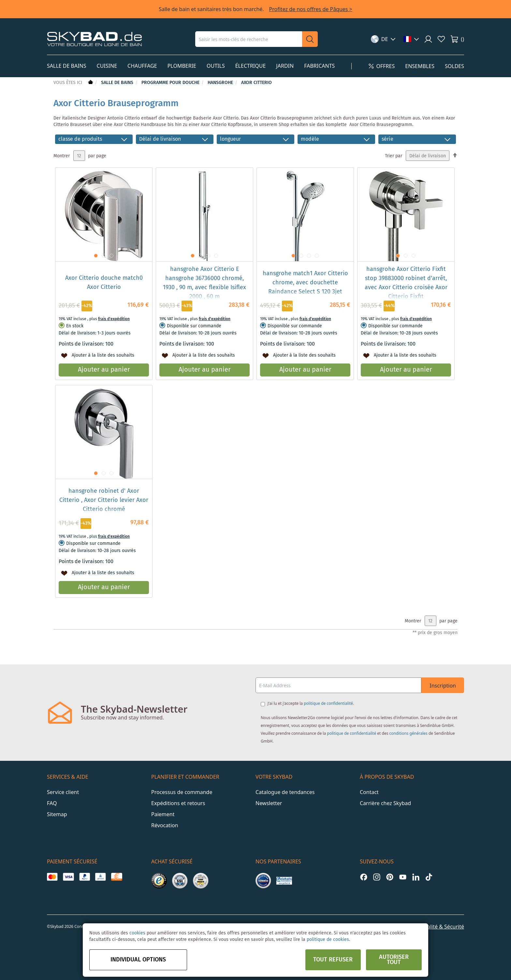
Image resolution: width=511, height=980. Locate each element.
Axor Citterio (256, 83)
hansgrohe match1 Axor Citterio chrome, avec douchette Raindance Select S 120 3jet (305, 283)
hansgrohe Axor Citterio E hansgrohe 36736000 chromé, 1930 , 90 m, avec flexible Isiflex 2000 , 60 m (204, 283)
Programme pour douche (171, 83)
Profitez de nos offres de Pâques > (311, 9)
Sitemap (57, 814)
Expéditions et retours (178, 803)
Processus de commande (182, 792)
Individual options (138, 960)
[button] (383, 39)
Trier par (394, 156)
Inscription (443, 686)
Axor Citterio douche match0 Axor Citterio (104, 283)
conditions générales (409, 733)
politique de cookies (328, 940)
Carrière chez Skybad (385, 803)
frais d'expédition (114, 319)
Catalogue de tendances (285, 792)
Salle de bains (118, 83)
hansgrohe (221, 83)
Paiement (163, 814)
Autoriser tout (394, 960)
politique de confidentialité (328, 703)
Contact (369, 792)
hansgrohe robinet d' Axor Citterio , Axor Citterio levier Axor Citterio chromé (104, 500)
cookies (137, 933)
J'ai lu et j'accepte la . (311, 703)
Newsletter (269, 803)
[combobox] (249, 39)
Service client (63, 792)
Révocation (165, 825)
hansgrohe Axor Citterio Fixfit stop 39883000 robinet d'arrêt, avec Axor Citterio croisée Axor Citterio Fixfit (406, 283)
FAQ (52, 803)
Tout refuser (333, 960)
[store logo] (95, 39)
